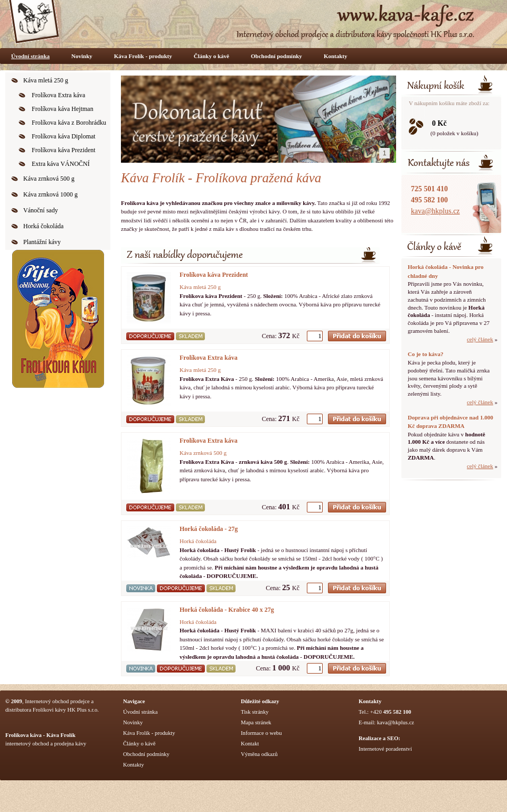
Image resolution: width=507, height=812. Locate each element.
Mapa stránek (256, 722)
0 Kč (439, 123)
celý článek (480, 339)
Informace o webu (261, 733)
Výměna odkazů (259, 754)
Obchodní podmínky (276, 56)
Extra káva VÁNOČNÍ (61, 164)
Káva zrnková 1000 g (50, 194)
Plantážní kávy (42, 242)
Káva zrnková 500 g (49, 179)
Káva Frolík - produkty (143, 56)
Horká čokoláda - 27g (209, 529)
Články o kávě (212, 56)
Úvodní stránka (30, 56)
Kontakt (250, 744)
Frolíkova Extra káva (58, 95)
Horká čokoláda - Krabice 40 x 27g (227, 610)
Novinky (82, 56)
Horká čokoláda (43, 226)
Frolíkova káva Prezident (64, 150)
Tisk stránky (255, 712)
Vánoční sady (41, 210)
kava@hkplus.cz (435, 211)
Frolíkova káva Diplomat (64, 136)
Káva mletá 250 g (46, 80)
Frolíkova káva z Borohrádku (69, 123)
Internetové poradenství (385, 749)
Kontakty (336, 56)
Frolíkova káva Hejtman (63, 109)
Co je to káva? (426, 354)
